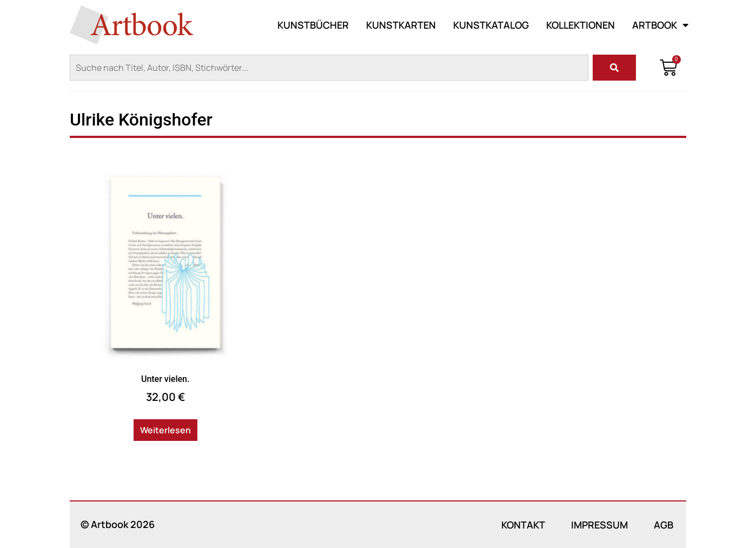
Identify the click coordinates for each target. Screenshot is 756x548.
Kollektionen (581, 25)
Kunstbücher (313, 25)
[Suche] (614, 68)
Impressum (599, 525)
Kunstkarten (401, 25)
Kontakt (523, 525)
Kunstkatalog (491, 25)
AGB (664, 525)
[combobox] (329, 68)
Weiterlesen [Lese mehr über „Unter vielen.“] (165, 430)
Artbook (660, 25)
